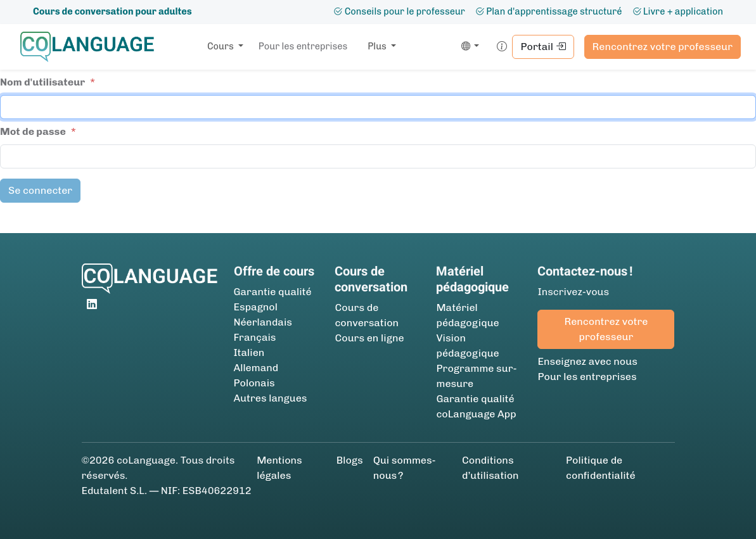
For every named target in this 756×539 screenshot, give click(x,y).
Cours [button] (221, 46)
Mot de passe (33, 131)
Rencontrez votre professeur (663, 47)
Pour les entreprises (303, 46)
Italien (249, 352)
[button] (468, 47)
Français (255, 337)
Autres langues (271, 398)
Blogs (350, 460)
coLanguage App (476, 414)
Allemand (256, 368)
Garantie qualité (273, 292)
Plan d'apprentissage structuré (549, 11)
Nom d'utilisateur (42, 82)
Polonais (254, 383)
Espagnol (256, 307)
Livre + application (678, 11)
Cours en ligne (369, 338)
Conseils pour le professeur (399, 11)
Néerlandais (263, 322)
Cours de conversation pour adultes (112, 11)
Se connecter (40, 190)
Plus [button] (378, 46)
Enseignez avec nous (587, 361)
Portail (543, 47)
